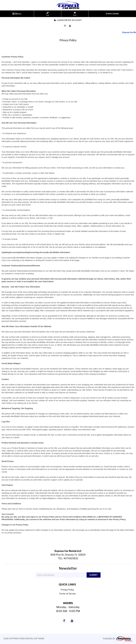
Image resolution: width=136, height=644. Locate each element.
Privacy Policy (67, 590)
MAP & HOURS (112, 14)
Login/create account (68, 20)
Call (48, 14)
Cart (75, 14)
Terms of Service (67, 594)
